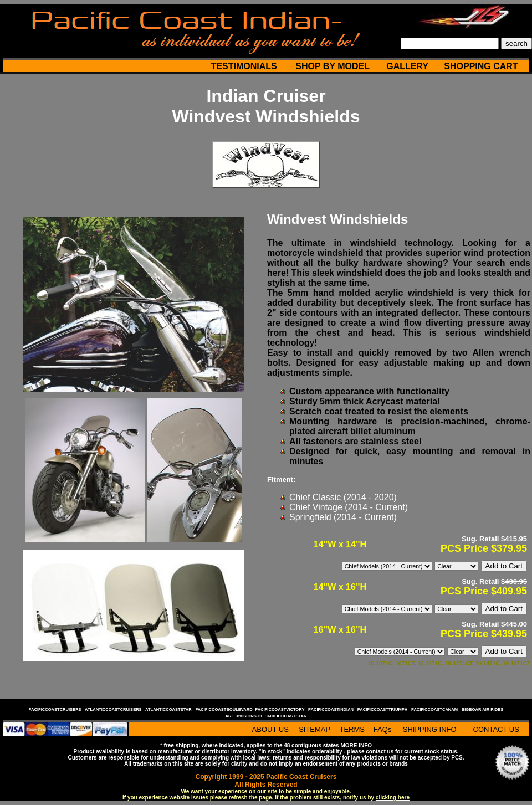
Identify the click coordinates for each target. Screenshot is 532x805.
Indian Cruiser (266, 96)
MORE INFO (356, 745)
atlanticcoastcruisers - (115, 709)
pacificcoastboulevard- (225, 709)
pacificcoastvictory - (282, 709)
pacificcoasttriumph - (384, 709)
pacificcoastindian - (333, 709)
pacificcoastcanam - (436, 709)
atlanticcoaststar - (170, 709)
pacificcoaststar (285, 716)
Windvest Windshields (266, 116)
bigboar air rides (483, 709)
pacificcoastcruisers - (57, 709)
